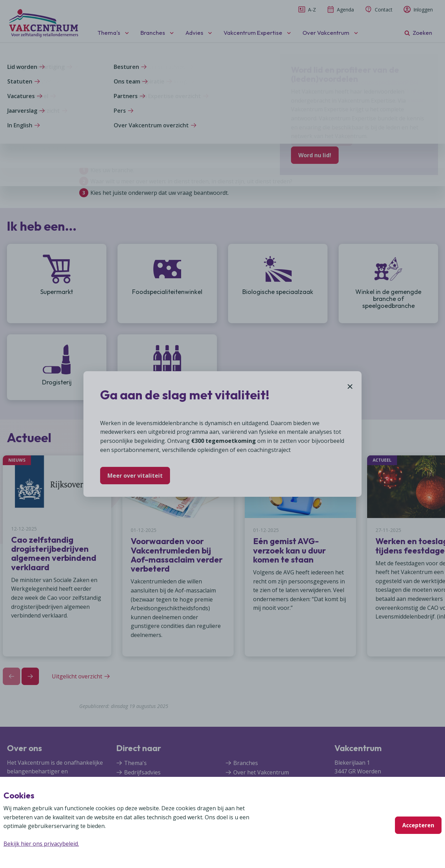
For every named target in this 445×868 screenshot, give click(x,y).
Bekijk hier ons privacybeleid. (41, 844)
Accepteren (418, 825)
